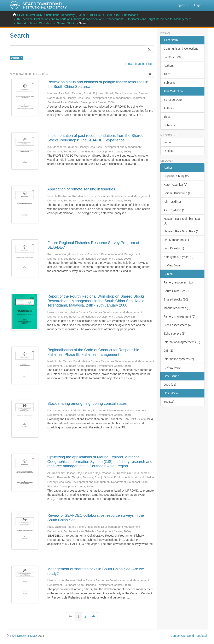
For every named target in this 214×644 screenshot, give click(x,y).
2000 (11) (170, 385)
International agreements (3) (182, 342)
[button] (182, 5)
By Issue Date (173, 57)
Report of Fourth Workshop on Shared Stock (46, 23)
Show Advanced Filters (139, 64)
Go (149, 49)
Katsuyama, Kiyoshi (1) (179, 257)
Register (169, 151)
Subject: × (16, 58)
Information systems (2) (179, 359)
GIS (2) (168, 351)
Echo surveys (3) (175, 334)
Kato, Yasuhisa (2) (175, 185)
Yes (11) (169, 402)
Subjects (169, 83)
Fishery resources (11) (178, 282)
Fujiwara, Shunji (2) (176, 176)
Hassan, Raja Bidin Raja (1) (182, 231)
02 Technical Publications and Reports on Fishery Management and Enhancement (70, 19)
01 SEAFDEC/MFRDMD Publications (114, 15)
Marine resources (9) (177, 308)
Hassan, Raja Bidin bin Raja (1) (182, 221)
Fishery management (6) (180, 316)
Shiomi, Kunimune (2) (178, 193)
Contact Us (178, 636)
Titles (167, 74)
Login (167, 142)
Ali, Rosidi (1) (172, 202)
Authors (169, 66)
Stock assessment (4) (178, 325)
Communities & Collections (181, 49)
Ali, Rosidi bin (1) (175, 210)
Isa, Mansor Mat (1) (176, 240)
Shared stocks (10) (176, 299)
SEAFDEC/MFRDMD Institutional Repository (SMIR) (51, 15)
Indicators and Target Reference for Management (160, 19)
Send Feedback (197, 636)
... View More (172, 265)
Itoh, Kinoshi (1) (174, 248)
